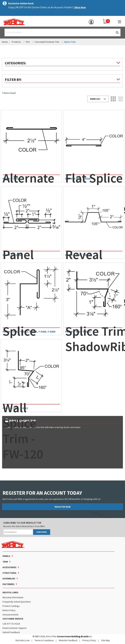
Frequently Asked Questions (17, 602)
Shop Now (80, 7)
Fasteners (8, 584)
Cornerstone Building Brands (73, 636)
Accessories (9, 567)
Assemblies (9, 579)
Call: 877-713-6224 (11, 624)
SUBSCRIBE (42, 532)
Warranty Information (13, 597)
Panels (6, 556)
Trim (28, 42)
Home (5, 42)
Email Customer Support (14, 628)
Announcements (11, 615)
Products (16, 42)
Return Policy (9, 610)
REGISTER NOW (63, 507)
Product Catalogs (11, 606)
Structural (10, 573)
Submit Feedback (11, 632)
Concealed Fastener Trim (47, 42)
